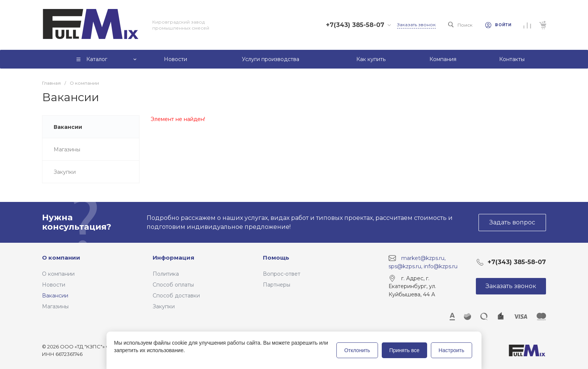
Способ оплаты (173, 285)
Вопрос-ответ (282, 274)
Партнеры (277, 285)
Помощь (276, 258)
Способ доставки (176, 296)
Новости (54, 285)
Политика (166, 274)
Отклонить (357, 350)
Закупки (164, 306)
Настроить (451, 350)
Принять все (404, 350)
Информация (173, 258)
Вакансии (55, 296)
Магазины (55, 306)
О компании (61, 258)
